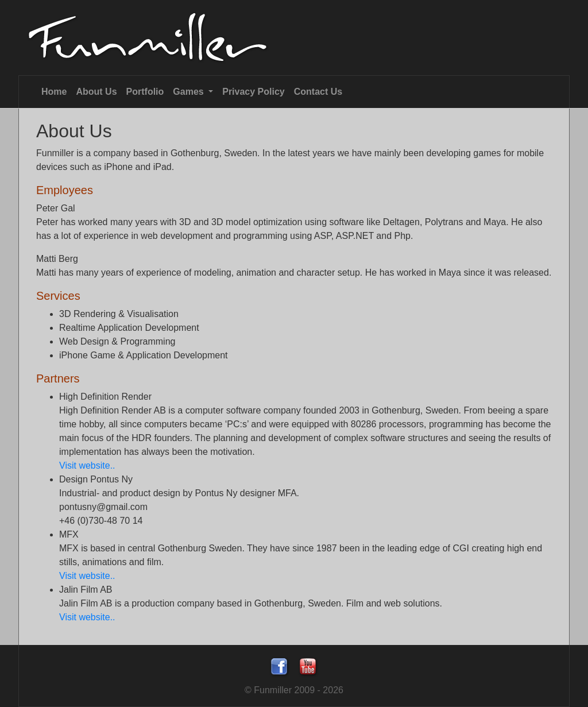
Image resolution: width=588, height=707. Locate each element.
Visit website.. (87, 465)
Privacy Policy (254, 92)
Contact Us (318, 92)
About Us (96, 92)
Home (54, 92)
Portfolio (145, 92)
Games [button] (189, 92)
